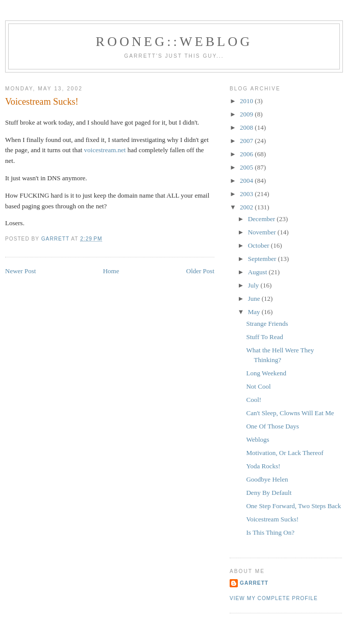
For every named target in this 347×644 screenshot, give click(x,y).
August (258, 272)
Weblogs (257, 439)
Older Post (200, 271)
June (255, 299)
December (263, 219)
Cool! (254, 400)
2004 (247, 181)
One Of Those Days (272, 426)
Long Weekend (266, 373)
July (254, 285)
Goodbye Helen (267, 479)
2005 (247, 167)
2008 (247, 127)
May (255, 312)
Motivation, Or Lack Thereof (284, 453)
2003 (247, 194)
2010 (247, 101)
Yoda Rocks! (263, 466)
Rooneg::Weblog (174, 42)
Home (111, 271)
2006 (247, 154)
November (263, 232)
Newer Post (20, 271)
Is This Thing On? (270, 532)
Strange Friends (267, 324)
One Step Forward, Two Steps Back (293, 506)
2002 (247, 207)
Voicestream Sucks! (272, 519)
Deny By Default (269, 493)
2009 (247, 114)
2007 (247, 141)
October (259, 245)
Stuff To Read (264, 337)
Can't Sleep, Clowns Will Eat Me (290, 413)
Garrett (254, 583)
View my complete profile (274, 598)
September (263, 259)
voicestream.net (105, 150)
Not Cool (258, 386)
